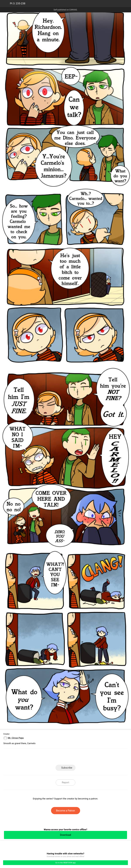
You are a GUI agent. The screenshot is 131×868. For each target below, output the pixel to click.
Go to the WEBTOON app (65, 863)
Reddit (88, 757)
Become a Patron (66, 811)
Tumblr (77, 757)
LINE (43, 757)
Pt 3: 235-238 (18, 3)
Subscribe (67, 768)
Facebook (54, 757)
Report (65, 782)
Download (65, 835)
